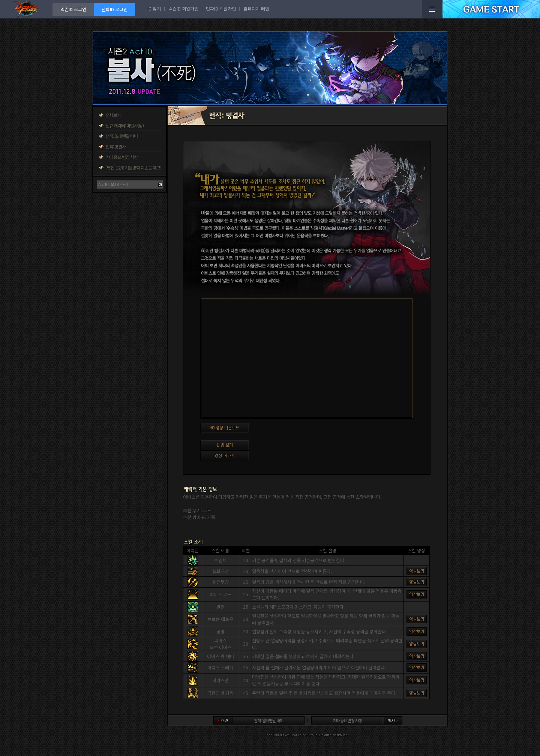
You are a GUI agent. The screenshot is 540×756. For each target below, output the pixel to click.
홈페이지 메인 (256, 8)
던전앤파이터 (26, 9)
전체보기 (113, 115)
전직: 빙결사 (115, 146)
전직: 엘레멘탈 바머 (121, 136)
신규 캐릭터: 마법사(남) (124, 125)
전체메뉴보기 (432, 9)
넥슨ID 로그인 (73, 9)
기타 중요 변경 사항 (121, 157)
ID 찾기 (154, 8)
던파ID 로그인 (115, 9)
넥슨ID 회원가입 (183, 8)
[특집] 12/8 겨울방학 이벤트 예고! (133, 167)
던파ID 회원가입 (221, 8)
